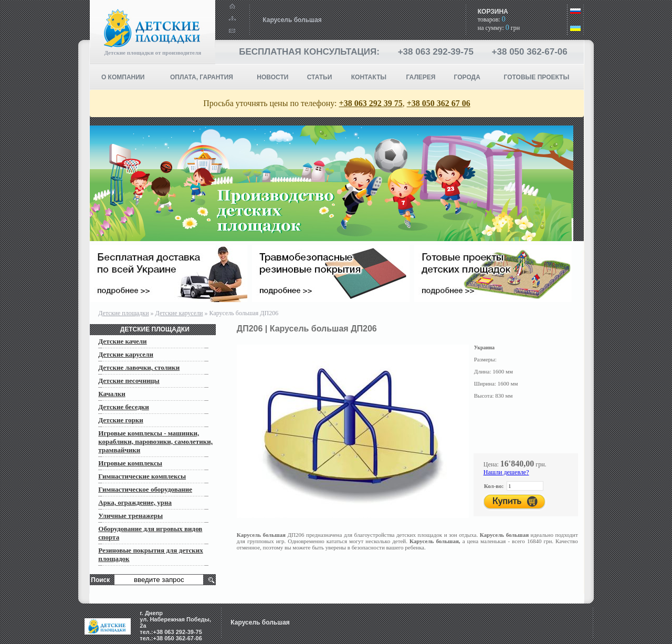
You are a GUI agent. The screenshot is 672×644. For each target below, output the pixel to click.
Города (467, 77)
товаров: (492, 19)
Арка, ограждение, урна (135, 502)
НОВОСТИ (272, 77)
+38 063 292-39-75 (436, 52)
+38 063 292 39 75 (371, 103)
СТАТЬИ (320, 77)
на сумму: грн (499, 28)
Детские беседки (124, 407)
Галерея (421, 77)
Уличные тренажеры (130, 516)
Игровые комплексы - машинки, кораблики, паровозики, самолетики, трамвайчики (155, 442)
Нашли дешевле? (506, 472)
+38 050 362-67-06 (530, 52)
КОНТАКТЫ (369, 77)
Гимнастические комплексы (142, 476)
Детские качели (122, 341)
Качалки (112, 394)
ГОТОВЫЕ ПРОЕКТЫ (537, 77)
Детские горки (120, 420)
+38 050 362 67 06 (439, 103)
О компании (123, 77)
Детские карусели (179, 313)
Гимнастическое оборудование (145, 489)
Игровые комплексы (130, 463)
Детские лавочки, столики (139, 367)
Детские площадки (123, 313)
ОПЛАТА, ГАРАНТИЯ (202, 77)
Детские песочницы (129, 381)
